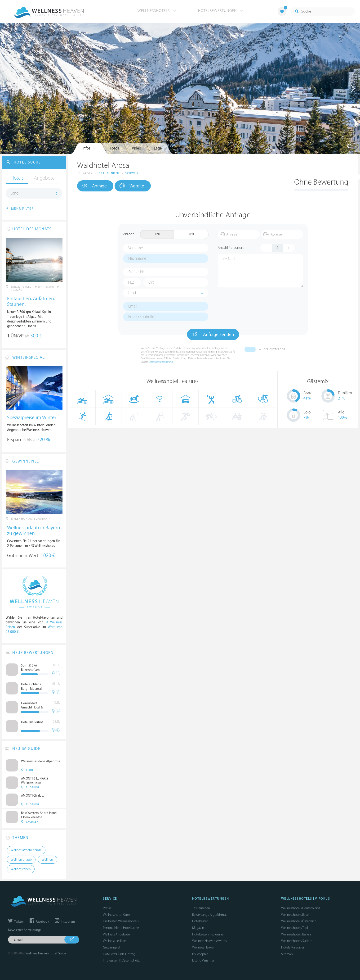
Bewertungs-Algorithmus (210, 915)
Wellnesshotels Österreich (299, 921)
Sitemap (287, 954)
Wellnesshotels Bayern (296, 915)
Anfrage (94, 186)
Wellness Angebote (116, 934)
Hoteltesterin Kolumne (208, 934)
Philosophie (200, 954)
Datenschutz (131, 960)
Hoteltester (200, 921)
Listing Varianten (204, 960)
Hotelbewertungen (221, 11)
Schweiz (132, 173)
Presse (107, 908)
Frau (157, 234)
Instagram (65, 922)
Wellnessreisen (21, 869)
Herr (191, 234)
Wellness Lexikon (115, 941)
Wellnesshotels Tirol (295, 928)
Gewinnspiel (111, 947)
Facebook (39, 922)
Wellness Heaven (204, 947)
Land (132, 293)
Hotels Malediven (293, 947)
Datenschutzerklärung (161, 362)
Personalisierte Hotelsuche (121, 928)
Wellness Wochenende (26, 850)
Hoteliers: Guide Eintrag (119, 954)
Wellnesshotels (157, 11)
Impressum (111, 960)
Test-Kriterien (201, 908)
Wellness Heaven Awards (209, 941)
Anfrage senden (213, 334)
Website (132, 186)
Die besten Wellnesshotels (121, 921)
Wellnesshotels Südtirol (297, 941)
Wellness (48, 860)
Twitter (16, 922)
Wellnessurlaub (21, 860)
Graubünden (109, 173)
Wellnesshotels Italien (296, 934)
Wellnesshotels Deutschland (301, 908)
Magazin (198, 928)
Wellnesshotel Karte (116, 915)
